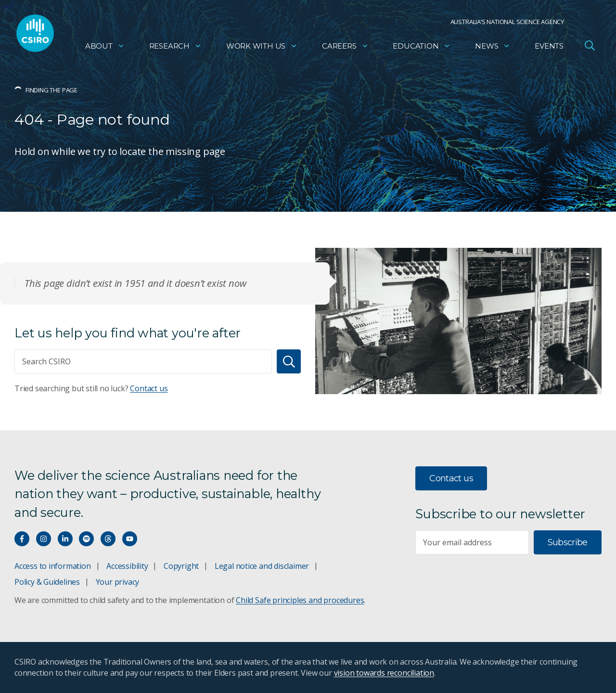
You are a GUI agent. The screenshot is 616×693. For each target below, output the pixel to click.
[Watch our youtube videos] (130, 539)
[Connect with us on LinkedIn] (65, 539)
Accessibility (127, 566)
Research (175, 46)
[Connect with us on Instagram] (44, 539)
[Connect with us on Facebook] (22, 539)
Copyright (181, 566)
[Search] (289, 361)
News (493, 46)
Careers (345, 46)
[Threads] (108, 539)
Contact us (149, 388)
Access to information (53, 566)
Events (549, 46)
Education (422, 46)
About (105, 46)
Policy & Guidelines (47, 582)
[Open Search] (590, 45)
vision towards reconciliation (384, 673)
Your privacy (117, 582)
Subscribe (568, 542)
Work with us (262, 46)
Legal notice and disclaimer (262, 566)
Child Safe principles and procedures (300, 600)
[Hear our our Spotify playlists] (86, 539)
